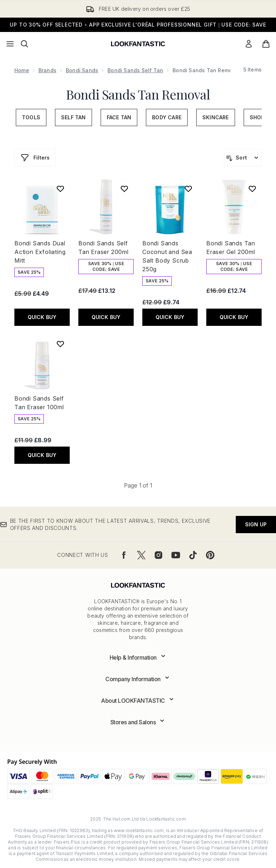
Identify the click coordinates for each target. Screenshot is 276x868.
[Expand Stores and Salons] (138, 722)
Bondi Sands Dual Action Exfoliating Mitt (40, 252)
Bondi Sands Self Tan (135, 70)
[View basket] (266, 44)
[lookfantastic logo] (138, 44)
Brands (47, 70)
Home (22, 70)
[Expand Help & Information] (138, 657)
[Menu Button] (10, 44)
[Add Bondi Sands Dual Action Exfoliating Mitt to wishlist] (60, 189)
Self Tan (73, 117)
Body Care (167, 117)
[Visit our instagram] (158, 555)
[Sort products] (243, 158)
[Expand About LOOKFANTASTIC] (138, 701)
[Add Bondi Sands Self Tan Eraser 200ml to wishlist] (124, 189)
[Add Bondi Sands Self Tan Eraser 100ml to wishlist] (60, 344)
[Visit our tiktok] (193, 555)
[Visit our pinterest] (210, 555)
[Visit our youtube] (176, 555)
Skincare (216, 117)
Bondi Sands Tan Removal (138, 94)
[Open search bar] (24, 44)
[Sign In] (249, 44)
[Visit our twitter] (141, 555)
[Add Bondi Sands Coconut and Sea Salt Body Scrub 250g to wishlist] (188, 189)
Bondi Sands (82, 70)
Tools (31, 117)
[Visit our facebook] (124, 555)
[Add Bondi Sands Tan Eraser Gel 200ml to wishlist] (252, 189)
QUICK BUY (42, 317)
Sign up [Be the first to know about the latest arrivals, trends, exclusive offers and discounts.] (256, 524)
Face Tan (119, 117)
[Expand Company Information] (138, 679)
